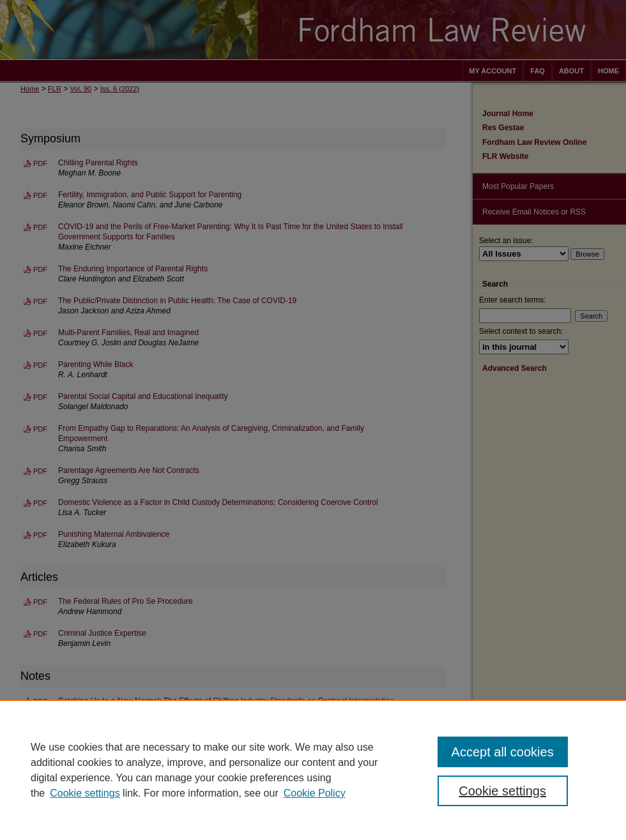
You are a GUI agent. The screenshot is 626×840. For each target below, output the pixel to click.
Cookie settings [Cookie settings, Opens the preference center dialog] (502, 791)
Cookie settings (85, 793)
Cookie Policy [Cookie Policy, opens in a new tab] (315, 793)
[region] (313, 770)
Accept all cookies (503, 752)
